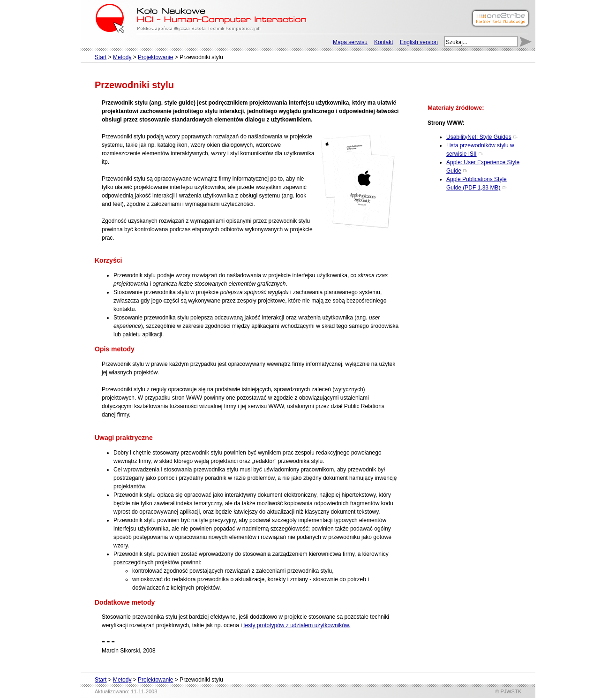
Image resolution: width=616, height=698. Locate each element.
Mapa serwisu (350, 42)
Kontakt (384, 42)
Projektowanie (155, 57)
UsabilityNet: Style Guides (479, 137)
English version (419, 42)
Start (101, 57)
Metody (122, 57)
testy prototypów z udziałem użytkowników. (297, 625)
